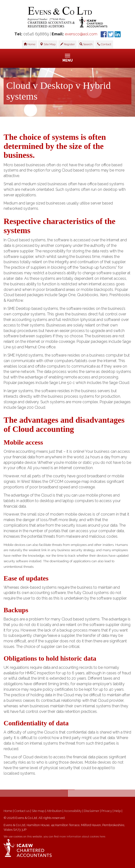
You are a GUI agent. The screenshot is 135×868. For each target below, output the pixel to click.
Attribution (54, 811)
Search (86, 44)
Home (30, 44)
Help (117, 811)
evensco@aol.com (81, 34)
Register (67, 44)
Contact (104, 44)
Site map (38, 811)
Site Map (48, 44)
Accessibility (73, 811)
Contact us (22, 811)
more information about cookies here (82, 837)
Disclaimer (92, 811)
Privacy (107, 811)
